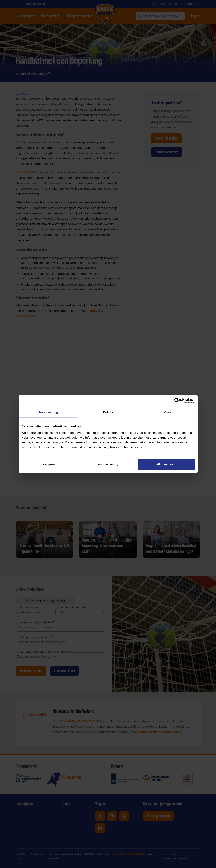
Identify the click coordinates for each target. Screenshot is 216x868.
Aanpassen (108, 464)
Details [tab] (108, 412)
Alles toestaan (166, 464)
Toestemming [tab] (48, 412)
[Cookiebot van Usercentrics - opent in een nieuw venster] (177, 401)
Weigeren (50, 464)
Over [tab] (168, 412)
